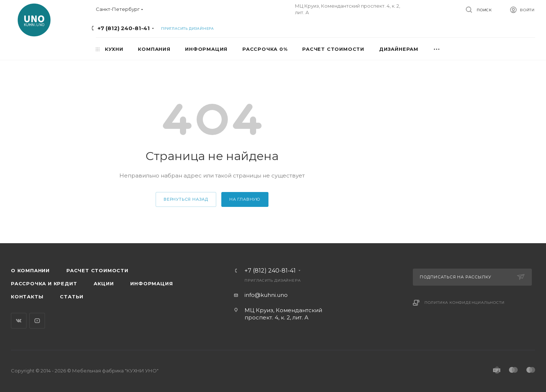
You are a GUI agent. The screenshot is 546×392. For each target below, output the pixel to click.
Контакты (27, 297)
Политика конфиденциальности (465, 303)
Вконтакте (19, 321)
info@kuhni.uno (266, 295)
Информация (151, 283)
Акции (104, 283)
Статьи (72, 297)
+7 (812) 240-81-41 (124, 28)
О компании (30, 270)
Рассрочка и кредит (44, 283)
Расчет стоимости (97, 270)
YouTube (37, 321)
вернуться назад (186, 199)
